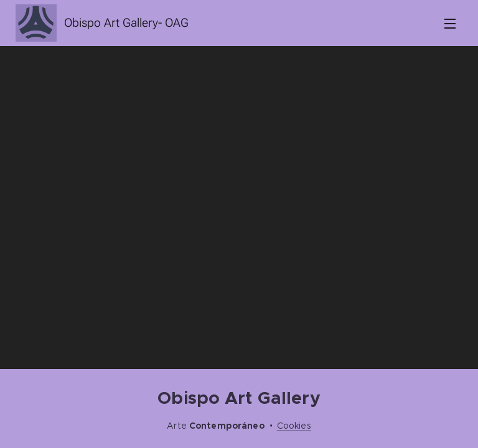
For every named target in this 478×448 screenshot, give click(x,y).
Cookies (294, 426)
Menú (450, 24)
